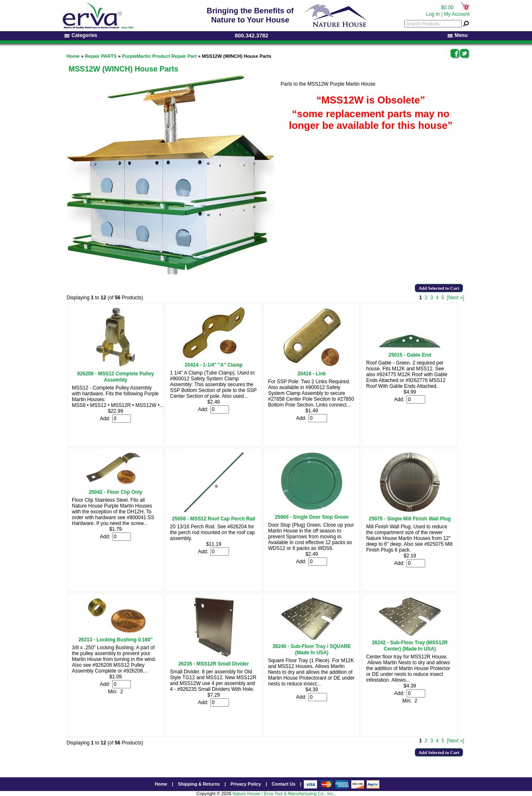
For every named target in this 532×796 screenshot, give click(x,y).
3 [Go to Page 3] (432, 298)
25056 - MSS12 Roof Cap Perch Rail (214, 519)
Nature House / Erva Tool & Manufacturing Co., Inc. (283, 794)
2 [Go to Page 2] (426, 298)
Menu (458, 35)
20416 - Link (312, 374)
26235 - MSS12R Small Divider (214, 664)
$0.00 (447, 7)
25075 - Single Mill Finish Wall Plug (410, 519)
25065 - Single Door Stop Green (312, 517)
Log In (433, 14)
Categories (81, 35)
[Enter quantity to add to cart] (122, 419)
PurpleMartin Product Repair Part (159, 56)
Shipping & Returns (199, 784)
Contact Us (284, 784)
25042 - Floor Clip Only (116, 492)
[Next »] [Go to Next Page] (455, 298)
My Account (457, 14)
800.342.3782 (252, 36)
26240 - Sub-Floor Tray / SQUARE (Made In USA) (312, 649)
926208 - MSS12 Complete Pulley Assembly (116, 377)
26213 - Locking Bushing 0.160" (116, 640)
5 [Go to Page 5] (443, 298)
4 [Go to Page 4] (437, 298)
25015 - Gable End (410, 355)
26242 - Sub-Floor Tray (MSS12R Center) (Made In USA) (410, 646)
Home (73, 56)
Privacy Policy (246, 784)
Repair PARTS (101, 56)
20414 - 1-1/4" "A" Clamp (214, 365)
